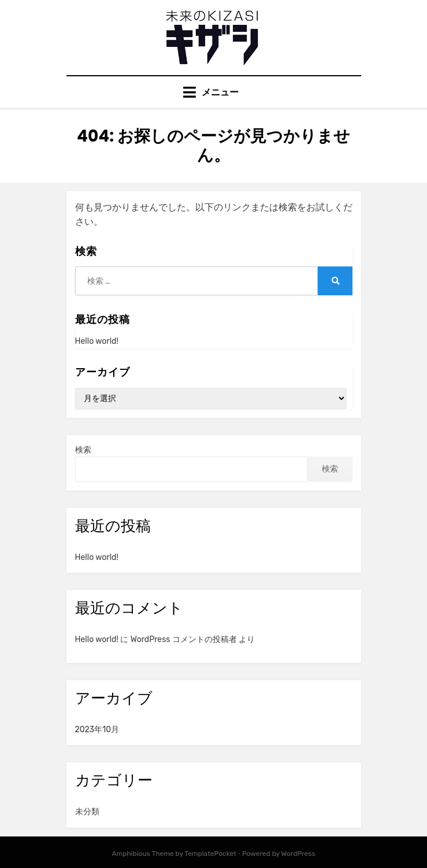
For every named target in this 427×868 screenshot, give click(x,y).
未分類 (87, 812)
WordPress (298, 854)
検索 (83, 450)
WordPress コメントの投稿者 (184, 639)
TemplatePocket (210, 854)
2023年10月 (97, 730)
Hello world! (97, 341)
